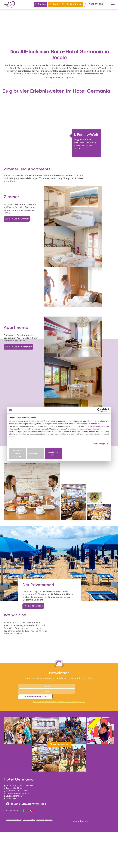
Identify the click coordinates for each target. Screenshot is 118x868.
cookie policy (83, 436)
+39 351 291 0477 (21, 866)
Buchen (40, 4)
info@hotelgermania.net (19, 431)
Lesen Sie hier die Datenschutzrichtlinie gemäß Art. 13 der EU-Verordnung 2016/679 (59, 808)
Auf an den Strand (35, 700)
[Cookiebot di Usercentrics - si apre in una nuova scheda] (99, 411)
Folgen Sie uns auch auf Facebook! (73, 854)
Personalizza (59, 456)
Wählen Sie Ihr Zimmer (16, 263)
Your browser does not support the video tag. (59, 39)
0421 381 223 (94, 4)
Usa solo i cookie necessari (25, 456)
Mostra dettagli (98, 448)
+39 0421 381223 (16, 863)
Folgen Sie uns (59, 838)
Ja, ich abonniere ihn (95, 802)
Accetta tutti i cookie (93, 456)
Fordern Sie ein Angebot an (66, 4)
